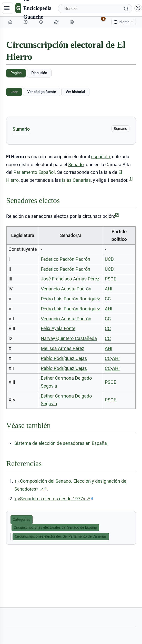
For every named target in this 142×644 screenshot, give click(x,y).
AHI (109, 289)
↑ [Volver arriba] (16, 481)
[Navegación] (8, 8)
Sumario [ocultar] (120, 129)
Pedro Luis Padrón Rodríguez (70, 299)
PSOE (111, 279)
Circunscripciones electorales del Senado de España (55, 527)
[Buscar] (95, 9)
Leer (14, 92)
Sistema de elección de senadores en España (61, 443)
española (101, 157)
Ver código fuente (42, 92)
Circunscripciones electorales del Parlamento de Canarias (61, 536)
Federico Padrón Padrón (65, 259)
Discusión (39, 73)
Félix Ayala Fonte (58, 328)
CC (108, 299)
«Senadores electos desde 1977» (55, 499)
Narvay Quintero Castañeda (69, 338)
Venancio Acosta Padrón (66, 289)
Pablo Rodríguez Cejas (64, 358)
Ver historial (75, 92)
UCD (109, 259)
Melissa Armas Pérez (62, 348)
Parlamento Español (34, 172)
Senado (76, 165)
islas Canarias (76, 180)
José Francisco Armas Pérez (70, 279)
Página (16, 73)
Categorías (22, 519)
